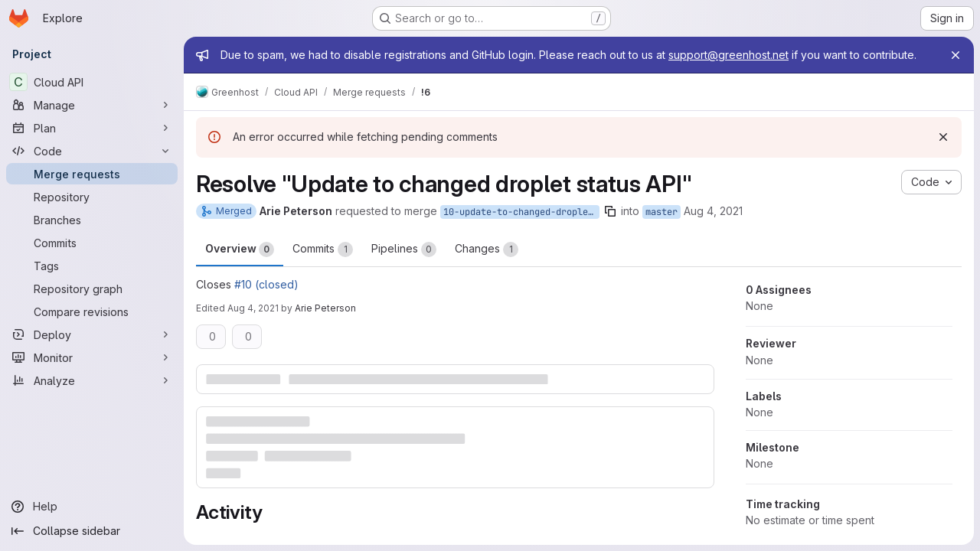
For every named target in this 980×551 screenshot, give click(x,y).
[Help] (92, 507)
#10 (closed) (266, 284)
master (661, 212)
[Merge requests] (92, 174)
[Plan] (92, 128)
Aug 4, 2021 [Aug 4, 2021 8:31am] (253, 308)
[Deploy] (92, 334)
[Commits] (92, 243)
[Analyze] (92, 380)
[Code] (92, 151)
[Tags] (92, 266)
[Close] (955, 55)
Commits (323, 249)
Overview (240, 249)
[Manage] (92, 105)
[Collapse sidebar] (92, 531)
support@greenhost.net (728, 55)
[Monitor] (92, 357)
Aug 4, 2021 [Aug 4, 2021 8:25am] (713, 211)
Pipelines (404, 249)
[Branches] (92, 220)
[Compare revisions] (92, 311)
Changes (487, 249)
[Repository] (92, 197)
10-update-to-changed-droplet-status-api (521, 212)
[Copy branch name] (610, 211)
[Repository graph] (92, 289)
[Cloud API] (92, 82)
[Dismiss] (943, 137)
